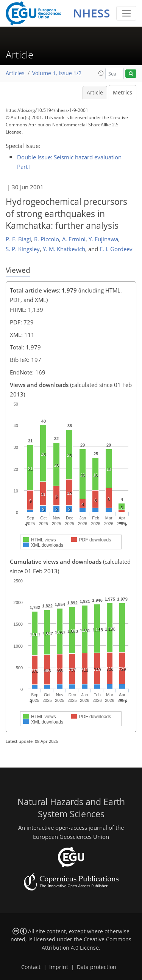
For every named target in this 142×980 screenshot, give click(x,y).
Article (95, 93)
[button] (101, 73)
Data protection (97, 967)
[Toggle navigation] (126, 13)
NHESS (92, 13)
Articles (15, 73)
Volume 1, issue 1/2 (57, 73)
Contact (31, 967)
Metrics (122, 93)
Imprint (59, 967)
